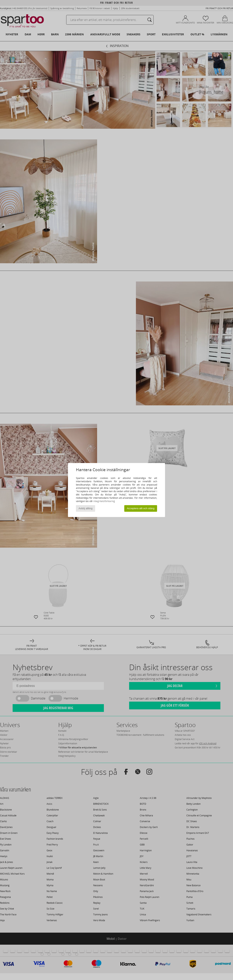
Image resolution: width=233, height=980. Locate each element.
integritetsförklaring (104, 501)
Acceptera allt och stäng (141, 508)
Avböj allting (86, 508)
